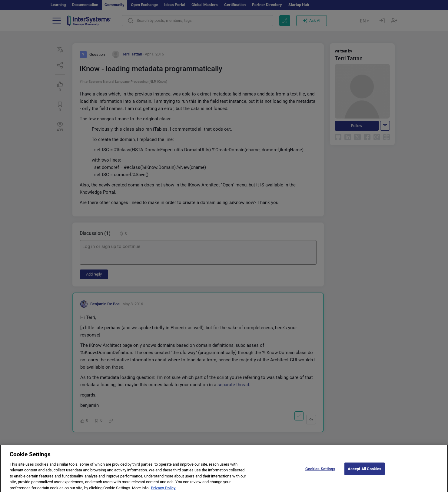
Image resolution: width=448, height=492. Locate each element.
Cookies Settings (320, 471)
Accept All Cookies (365, 471)
